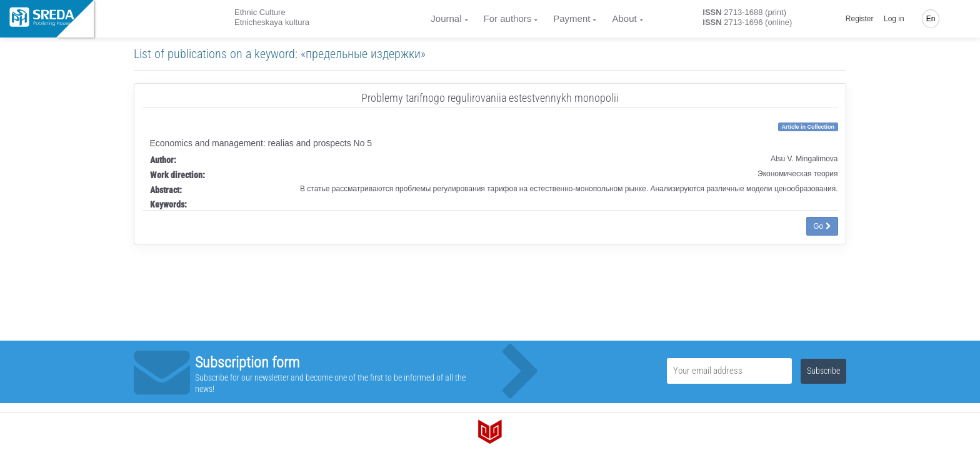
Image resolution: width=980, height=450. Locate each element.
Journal (446, 18)
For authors (508, 18)
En (931, 19)
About (624, 18)
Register (860, 19)
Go (822, 226)
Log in (894, 19)
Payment (572, 18)
